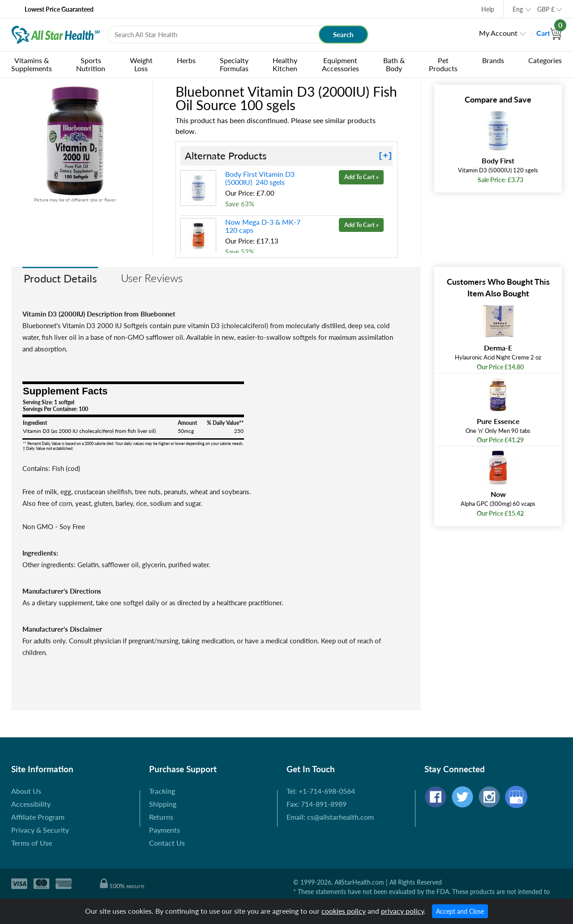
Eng (518, 9)
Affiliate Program (38, 817)
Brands (493, 60)
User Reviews (152, 278)
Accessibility (31, 804)
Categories (545, 60)
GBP (546, 9)
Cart (549, 33)
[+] (385, 156)
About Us (26, 791)
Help (488, 9)
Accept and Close (460, 911)
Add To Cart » (361, 177)
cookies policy (344, 911)
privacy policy (402, 911)
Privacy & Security (40, 830)
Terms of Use (32, 843)
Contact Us (167, 843)
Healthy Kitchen (285, 64)
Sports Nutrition (91, 64)
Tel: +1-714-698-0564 (321, 791)
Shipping (163, 804)
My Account (498, 33)
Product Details (60, 278)
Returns (161, 817)
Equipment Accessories (340, 64)
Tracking (162, 791)
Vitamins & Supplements (32, 64)
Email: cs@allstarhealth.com (330, 817)
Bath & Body (394, 64)
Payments (165, 830)
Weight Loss (141, 64)
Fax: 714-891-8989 (316, 804)
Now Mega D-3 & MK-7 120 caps (264, 226)
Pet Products (443, 64)
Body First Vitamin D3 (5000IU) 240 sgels (260, 178)
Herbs (186, 60)
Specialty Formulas (234, 64)
